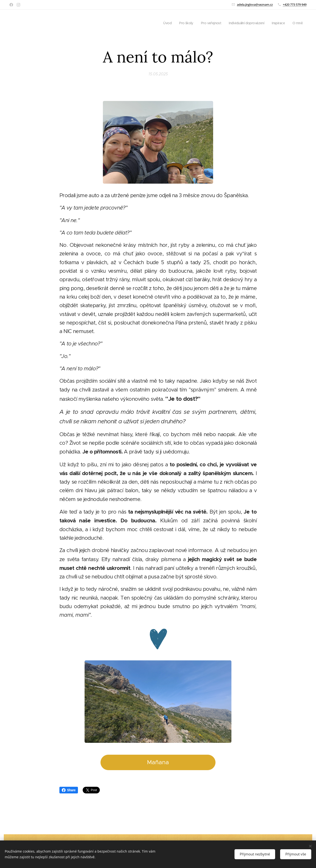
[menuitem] (160, 23)
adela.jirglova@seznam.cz (255, 5)
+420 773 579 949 (295, 5)
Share (69, 790)
